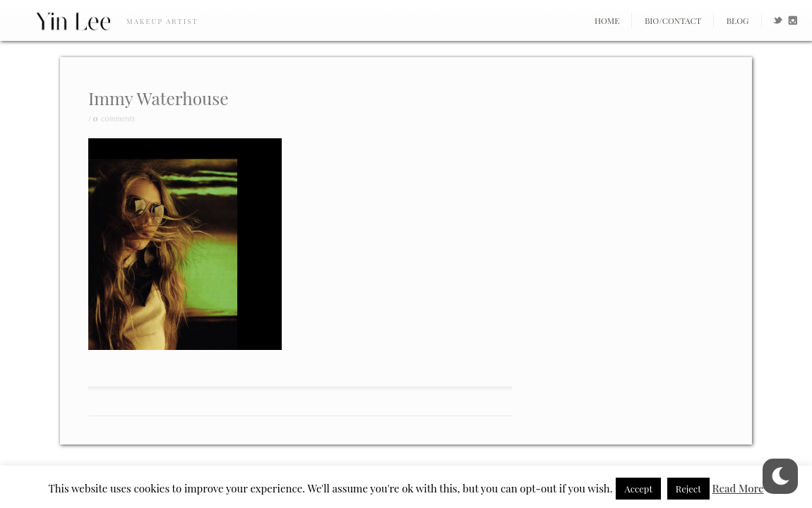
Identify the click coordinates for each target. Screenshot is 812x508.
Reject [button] (688, 489)
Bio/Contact (673, 20)
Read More (738, 488)
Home (607, 20)
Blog (738, 20)
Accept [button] (638, 489)
